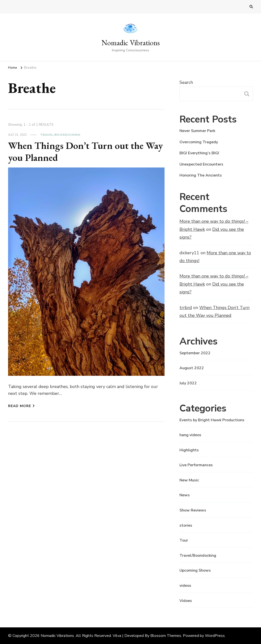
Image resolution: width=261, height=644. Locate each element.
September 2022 (195, 353)
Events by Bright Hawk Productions (212, 420)
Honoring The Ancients (201, 175)
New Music (189, 480)
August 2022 (192, 368)
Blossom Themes (166, 636)
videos (185, 586)
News (185, 495)
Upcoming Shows (195, 570)
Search (186, 82)
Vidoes (186, 601)
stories (186, 525)
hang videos (190, 435)
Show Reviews (193, 510)
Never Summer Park (197, 131)
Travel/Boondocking (60, 135)
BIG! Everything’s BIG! (199, 153)
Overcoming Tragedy (199, 142)
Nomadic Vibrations (131, 43)
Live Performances (196, 465)
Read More (21, 406)
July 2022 (188, 383)
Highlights (189, 450)
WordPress (215, 636)
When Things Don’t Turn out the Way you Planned (85, 152)
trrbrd (186, 308)
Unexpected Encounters (201, 164)
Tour (184, 540)
